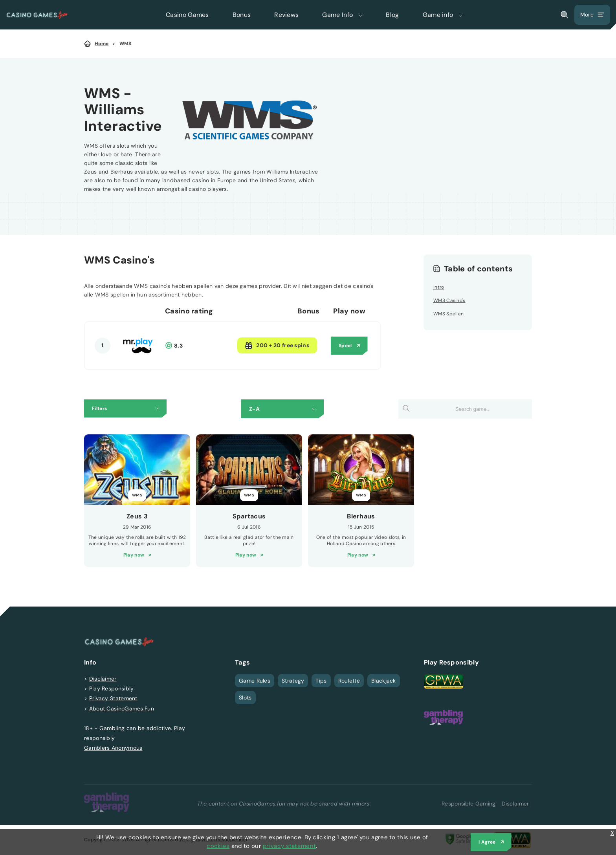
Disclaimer (103, 679)
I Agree (487, 842)
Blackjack (384, 681)
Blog (392, 15)
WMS (126, 44)
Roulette (349, 681)
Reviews (286, 15)
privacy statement (289, 846)
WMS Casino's (449, 300)
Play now (134, 555)
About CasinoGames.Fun (122, 709)
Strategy (293, 681)
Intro (439, 287)
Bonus (242, 15)
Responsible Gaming (468, 804)
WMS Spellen (448, 314)
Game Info (342, 15)
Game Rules (255, 681)
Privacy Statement (113, 698)
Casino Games (187, 15)
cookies (218, 846)
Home (102, 44)
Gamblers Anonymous (113, 748)
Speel (345, 346)
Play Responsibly (112, 688)
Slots (245, 698)
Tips (321, 681)
